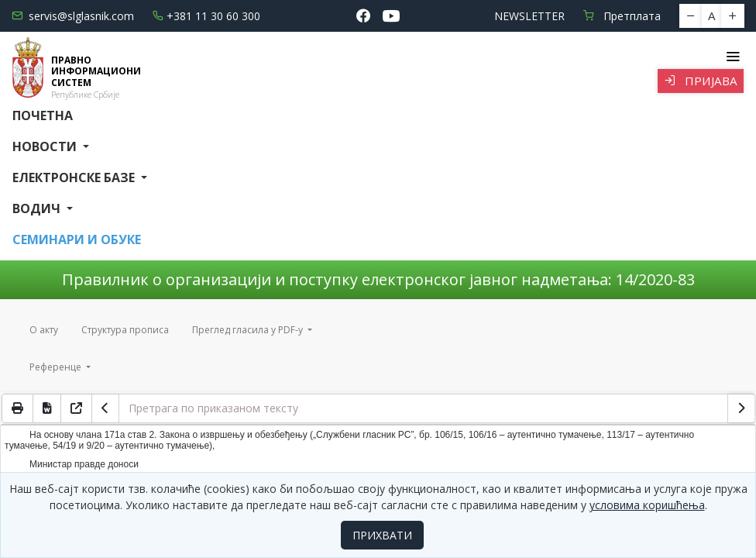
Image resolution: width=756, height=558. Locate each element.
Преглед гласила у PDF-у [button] (249, 330)
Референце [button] (57, 367)
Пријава (701, 81)
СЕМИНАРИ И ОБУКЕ (77, 239)
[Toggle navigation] (732, 57)
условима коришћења (647, 505)
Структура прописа (125, 330)
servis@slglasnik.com (73, 16)
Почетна (43, 115)
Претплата (622, 16)
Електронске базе (75, 177)
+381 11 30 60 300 (206, 16)
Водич (38, 208)
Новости (46, 146)
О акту (44, 330)
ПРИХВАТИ (382, 535)
